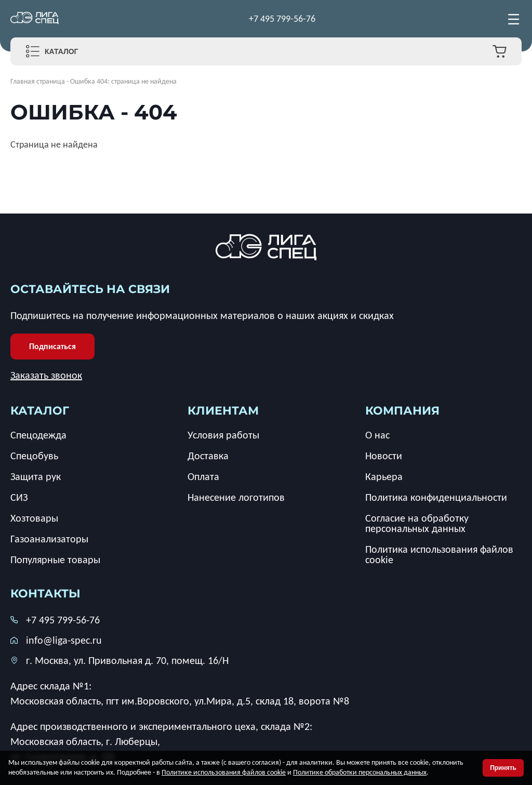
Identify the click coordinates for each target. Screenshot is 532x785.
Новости (384, 456)
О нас (377, 435)
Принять (503, 768)
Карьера (384, 476)
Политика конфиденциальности (436, 497)
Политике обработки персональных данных (360, 772)
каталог (40, 411)
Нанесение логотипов (236, 497)
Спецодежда (38, 435)
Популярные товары (55, 560)
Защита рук (36, 476)
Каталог (62, 51)
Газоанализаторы (49, 539)
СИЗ (19, 497)
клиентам (223, 411)
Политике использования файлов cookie (224, 772)
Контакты (45, 594)
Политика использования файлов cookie (439, 554)
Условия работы (223, 435)
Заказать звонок (46, 375)
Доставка (208, 456)
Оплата (203, 476)
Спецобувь (34, 456)
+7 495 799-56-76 (282, 19)
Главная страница (38, 81)
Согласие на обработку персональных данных (417, 523)
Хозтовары (34, 518)
